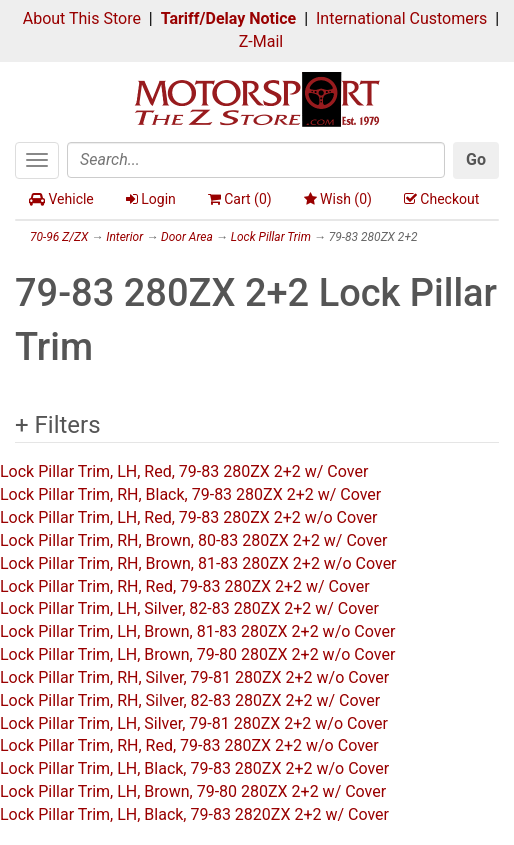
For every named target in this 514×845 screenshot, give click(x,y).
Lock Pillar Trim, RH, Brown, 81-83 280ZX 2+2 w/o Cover (198, 563)
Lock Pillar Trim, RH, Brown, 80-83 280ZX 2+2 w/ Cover (193, 540)
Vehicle (61, 199)
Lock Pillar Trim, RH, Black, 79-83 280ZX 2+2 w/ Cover (190, 494)
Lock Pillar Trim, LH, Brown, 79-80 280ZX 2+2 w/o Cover (197, 654)
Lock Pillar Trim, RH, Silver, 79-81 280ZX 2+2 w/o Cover (194, 677)
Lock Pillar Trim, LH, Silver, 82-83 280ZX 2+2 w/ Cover (189, 608)
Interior (124, 237)
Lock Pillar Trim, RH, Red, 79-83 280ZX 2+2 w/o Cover (189, 745)
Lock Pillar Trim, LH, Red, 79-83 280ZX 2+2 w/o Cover (188, 517)
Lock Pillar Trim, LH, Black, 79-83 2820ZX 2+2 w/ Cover (194, 814)
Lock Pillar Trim (271, 237)
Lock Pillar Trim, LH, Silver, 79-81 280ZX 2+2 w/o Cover (194, 723)
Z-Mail (261, 41)
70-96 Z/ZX (59, 237)
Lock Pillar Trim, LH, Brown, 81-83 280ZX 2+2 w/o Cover (197, 631)
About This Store (82, 18)
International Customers (401, 18)
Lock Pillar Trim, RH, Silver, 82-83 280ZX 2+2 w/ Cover (190, 700)
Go (476, 159)
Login (151, 199)
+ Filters (58, 425)
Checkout (441, 199)
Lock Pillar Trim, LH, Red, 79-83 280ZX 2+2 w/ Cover (184, 471)
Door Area (187, 237)
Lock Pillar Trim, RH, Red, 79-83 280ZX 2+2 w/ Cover (185, 586)
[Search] (256, 160)
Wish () (338, 199)
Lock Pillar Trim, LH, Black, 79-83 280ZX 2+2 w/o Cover (194, 768)
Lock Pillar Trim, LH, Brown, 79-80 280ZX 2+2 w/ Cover (193, 791)
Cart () (240, 199)
